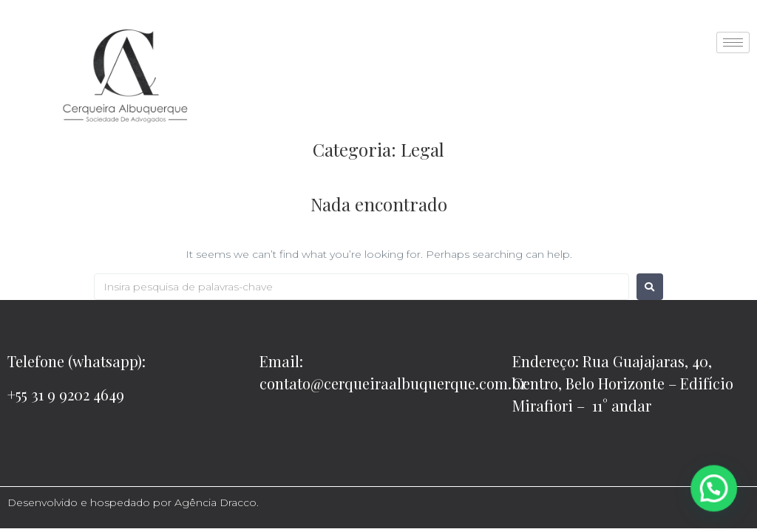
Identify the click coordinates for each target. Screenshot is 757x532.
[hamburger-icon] (733, 42)
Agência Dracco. (217, 502)
